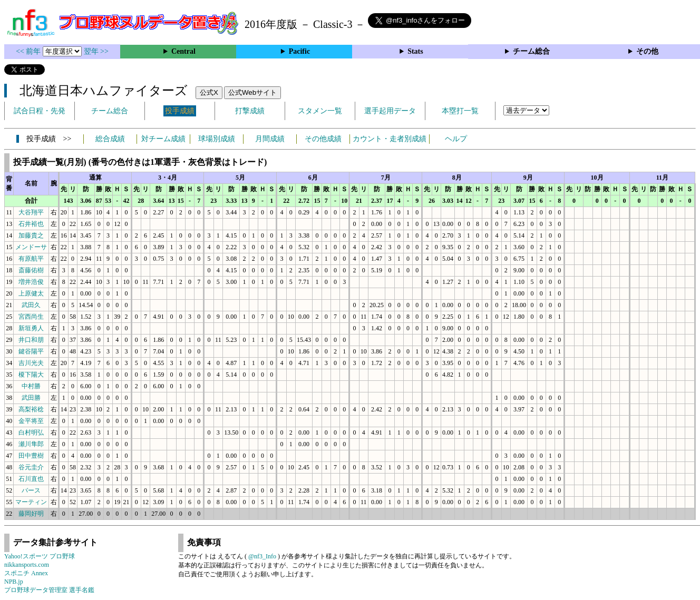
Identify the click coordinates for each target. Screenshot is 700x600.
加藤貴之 (31, 235)
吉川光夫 (31, 363)
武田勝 (31, 398)
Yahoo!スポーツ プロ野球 (40, 556)
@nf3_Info (262, 556)
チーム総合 (531, 51)
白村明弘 (31, 432)
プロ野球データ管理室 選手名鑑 (49, 590)
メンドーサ (31, 247)
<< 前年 (29, 51)
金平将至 (31, 421)
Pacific (299, 51)
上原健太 (31, 293)
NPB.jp (14, 582)
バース (31, 490)
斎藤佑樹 (31, 270)
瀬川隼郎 (31, 444)
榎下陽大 (31, 375)
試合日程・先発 (40, 111)
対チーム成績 (163, 139)
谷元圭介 (31, 467)
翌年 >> (96, 51)
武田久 (31, 305)
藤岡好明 (31, 514)
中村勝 (31, 386)
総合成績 (110, 139)
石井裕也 (31, 224)
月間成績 (270, 139)
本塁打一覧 (460, 111)
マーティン (31, 502)
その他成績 (323, 139)
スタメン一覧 (320, 111)
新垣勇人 (31, 328)
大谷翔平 (31, 212)
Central (183, 51)
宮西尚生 (31, 317)
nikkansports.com (27, 565)
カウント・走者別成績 (390, 139)
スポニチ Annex (26, 573)
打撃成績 (250, 111)
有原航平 (31, 259)
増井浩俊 (31, 282)
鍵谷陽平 (31, 351)
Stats (415, 51)
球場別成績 (217, 139)
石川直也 (31, 479)
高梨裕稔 (31, 409)
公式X (209, 92)
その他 (647, 51)
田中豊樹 (31, 456)
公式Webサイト (252, 92)
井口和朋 (31, 340)
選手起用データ (390, 111)
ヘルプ (456, 139)
